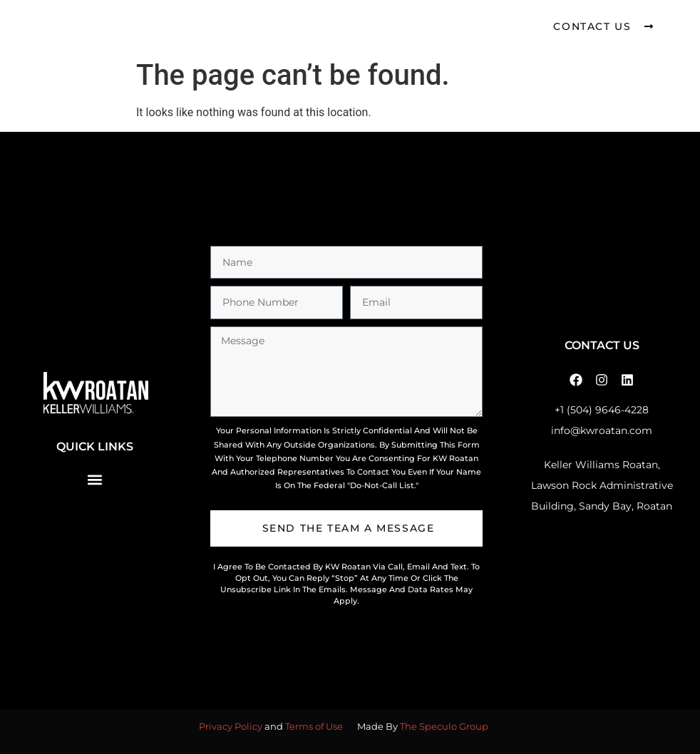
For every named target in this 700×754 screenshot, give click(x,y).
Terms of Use (314, 726)
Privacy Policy (231, 726)
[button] (322, 27)
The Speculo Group (444, 726)
